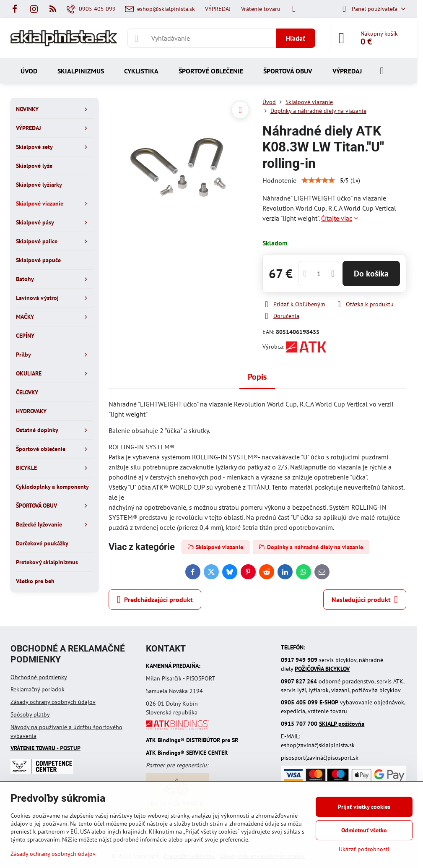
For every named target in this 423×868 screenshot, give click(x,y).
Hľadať (296, 38)
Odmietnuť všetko (364, 830)
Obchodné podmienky (39, 677)
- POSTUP (45, 748)
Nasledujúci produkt (365, 600)
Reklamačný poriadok (38, 689)
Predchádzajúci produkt (155, 600)
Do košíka (371, 274)
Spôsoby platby (30, 714)
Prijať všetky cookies (364, 807)
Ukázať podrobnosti (364, 849)
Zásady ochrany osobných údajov (53, 702)
